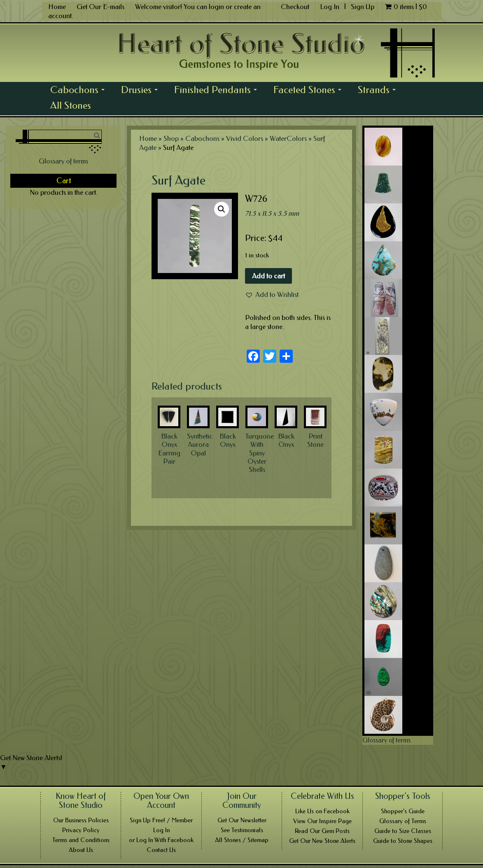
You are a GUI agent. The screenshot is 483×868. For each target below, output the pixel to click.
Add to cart (268, 276)
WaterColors (288, 138)
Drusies (142, 91)
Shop (171, 138)
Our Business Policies (81, 820)
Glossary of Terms (403, 821)
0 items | (406, 7)
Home (57, 7)
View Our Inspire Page (322, 821)
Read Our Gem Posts (322, 831)
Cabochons (80, 91)
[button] (272, 294)
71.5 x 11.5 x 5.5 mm (272, 213)
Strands (379, 91)
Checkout (295, 7)
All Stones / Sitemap (242, 840)
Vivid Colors (245, 138)
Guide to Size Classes (403, 831)
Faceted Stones (310, 91)
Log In (330, 7)
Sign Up (363, 7)
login (216, 7)
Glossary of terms (63, 161)
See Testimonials (242, 830)
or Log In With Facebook (161, 840)
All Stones (71, 105)
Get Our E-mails (100, 7)
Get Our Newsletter (242, 820)
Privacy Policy (81, 830)
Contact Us (161, 850)
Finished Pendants (218, 91)
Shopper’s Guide (403, 811)
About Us (81, 850)
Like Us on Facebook (322, 811)
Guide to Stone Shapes (403, 841)
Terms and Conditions (81, 840)
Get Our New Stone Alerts (322, 841)
